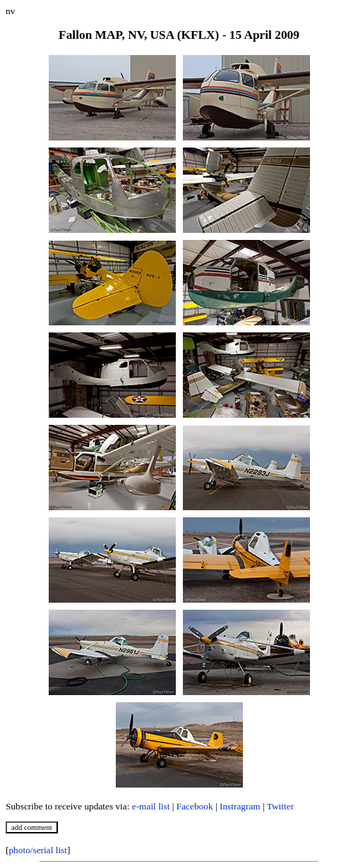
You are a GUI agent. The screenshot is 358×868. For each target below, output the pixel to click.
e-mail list (151, 806)
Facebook (195, 806)
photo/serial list (38, 850)
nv (10, 11)
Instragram (240, 806)
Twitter (280, 806)
